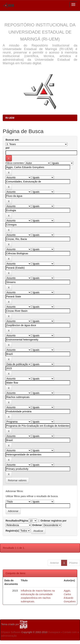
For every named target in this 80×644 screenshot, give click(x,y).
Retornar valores (17, 480)
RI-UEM (10, 118)
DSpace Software (11, 632)
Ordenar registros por (53, 521)
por (8, 148)
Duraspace (54, 632)
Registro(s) (12, 531)
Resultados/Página (17, 521)
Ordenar (37, 525)
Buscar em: (12, 140)
